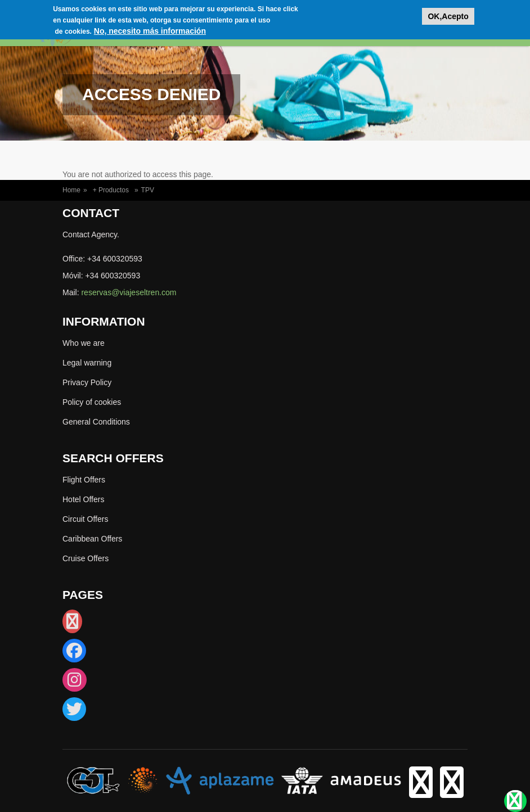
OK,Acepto (448, 13)
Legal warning (87, 363)
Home (71, 190)
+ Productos (111, 190)
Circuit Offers (85, 519)
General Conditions (96, 422)
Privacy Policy (87, 382)
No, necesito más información (150, 28)
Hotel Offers (83, 499)
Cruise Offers (86, 558)
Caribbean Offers (92, 539)
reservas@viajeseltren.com (129, 292)
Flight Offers (84, 480)
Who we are (84, 343)
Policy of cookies (92, 402)
